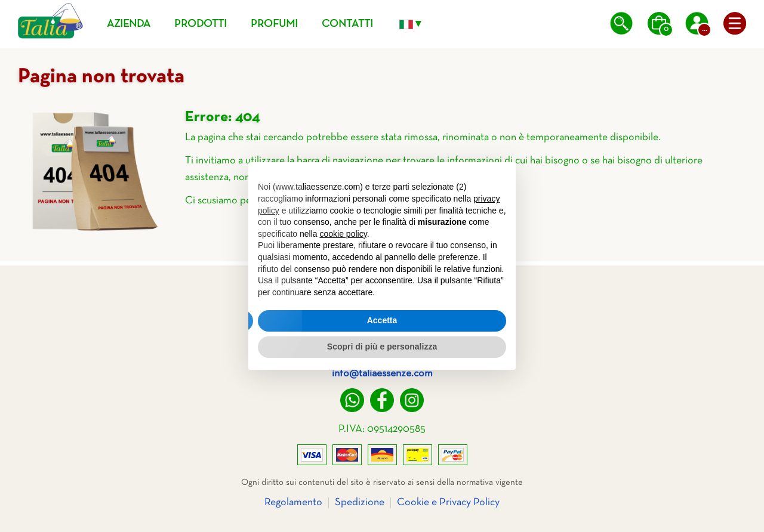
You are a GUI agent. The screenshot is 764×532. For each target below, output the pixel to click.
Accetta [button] (382, 320)
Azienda (129, 24)
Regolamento (293, 502)
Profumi (274, 24)
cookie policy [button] (344, 234)
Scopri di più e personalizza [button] (382, 347)
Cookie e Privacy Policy (448, 502)
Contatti (347, 24)
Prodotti (201, 24)
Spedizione (360, 502)
